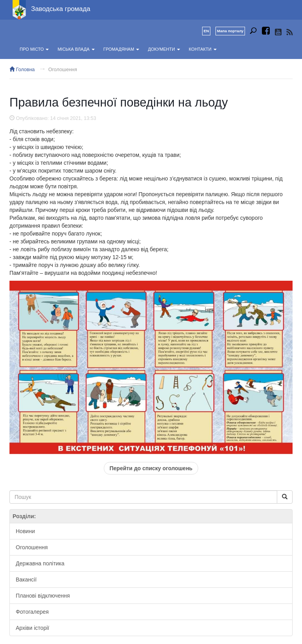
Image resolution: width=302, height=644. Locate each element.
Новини (25, 531)
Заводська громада (61, 9)
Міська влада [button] (76, 49)
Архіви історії (32, 628)
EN (206, 31)
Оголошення (63, 70)
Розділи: (24, 516)
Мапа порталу (230, 31)
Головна (22, 70)
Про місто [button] (34, 49)
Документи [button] (164, 49)
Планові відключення (43, 596)
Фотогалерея (32, 612)
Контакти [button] (203, 49)
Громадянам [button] (121, 49)
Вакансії (26, 580)
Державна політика (40, 563)
